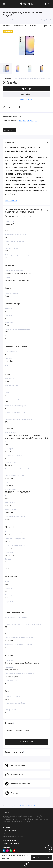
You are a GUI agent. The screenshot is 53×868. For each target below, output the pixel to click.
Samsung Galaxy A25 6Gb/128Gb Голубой (22, 806)
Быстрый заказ (26, 94)
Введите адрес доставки (28, 121)
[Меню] (4, 4)
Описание (6, 26)
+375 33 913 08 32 (9, 831)
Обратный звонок (9, 833)
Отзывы (34, 26)
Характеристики (20, 26)
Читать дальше (11, 201)
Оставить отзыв (27, 742)
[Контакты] (49, 4)
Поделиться (9, 130)
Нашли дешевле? (27, 100)
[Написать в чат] (48, 849)
